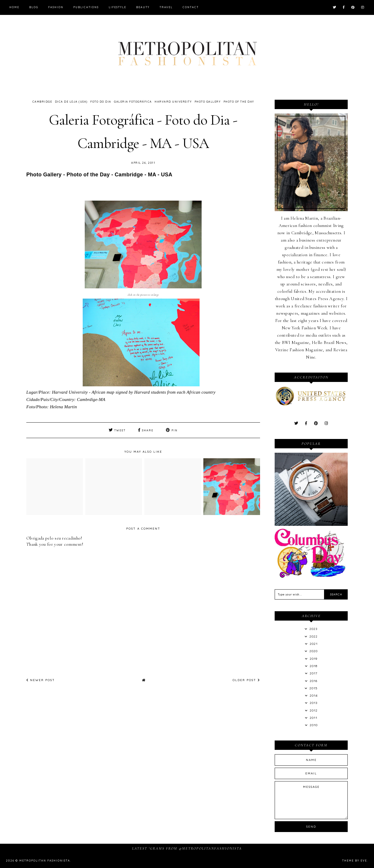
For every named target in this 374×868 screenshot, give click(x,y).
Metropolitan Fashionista (45, 861)
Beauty (143, 7)
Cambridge (42, 102)
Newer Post (41, 680)
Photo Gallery (208, 102)
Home (14, 7)
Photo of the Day (239, 102)
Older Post (246, 680)
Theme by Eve (355, 861)
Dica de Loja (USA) (71, 102)
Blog (34, 7)
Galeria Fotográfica (133, 102)
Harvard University (173, 102)
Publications (86, 7)
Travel (166, 7)
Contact (191, 7)
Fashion (56, 7)
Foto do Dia (101, 102)
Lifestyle (117, 7)
